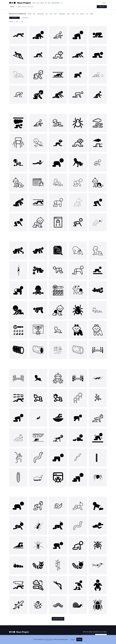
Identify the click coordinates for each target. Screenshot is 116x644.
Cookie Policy (50, 641)
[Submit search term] (102, 7)
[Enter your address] (91, 635)
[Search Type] (13, 7)
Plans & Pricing (55, 3)
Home (34, 3)
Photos (42, 3)
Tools (49, 3)
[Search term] (57, 7)
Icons (38, 3)
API (46, 3)
